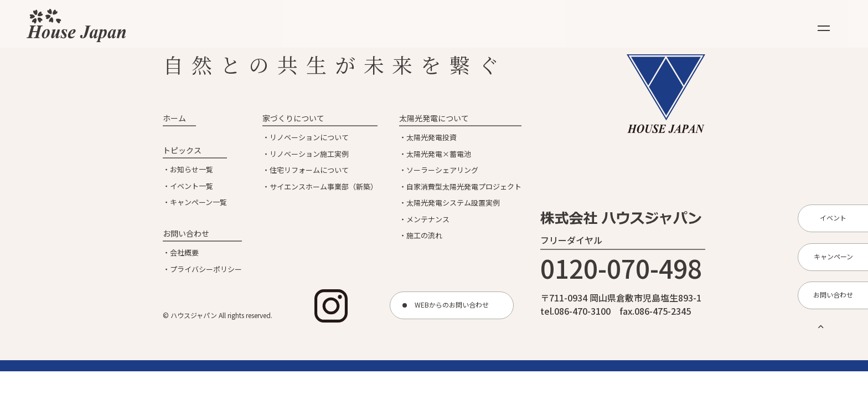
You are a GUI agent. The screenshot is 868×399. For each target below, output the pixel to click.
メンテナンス (428, 219)
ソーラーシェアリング (442, 170)
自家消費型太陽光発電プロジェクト (464, 186)
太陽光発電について (434, 118)
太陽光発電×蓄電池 (439, 154)
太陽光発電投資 (432, 137)
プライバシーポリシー (206, 269)
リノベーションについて (309, 137)
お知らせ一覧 (192, 169)
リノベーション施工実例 (309, 154)
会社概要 (184, 252)
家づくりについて (293, 118)
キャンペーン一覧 (198, 202)
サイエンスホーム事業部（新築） (324, 186)
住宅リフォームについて (309, 170)
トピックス (182, 150)
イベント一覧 (192, 186)
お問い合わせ (186, 233)
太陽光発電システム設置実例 (453, 203)
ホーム (174, 118)
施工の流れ (424, 235)
